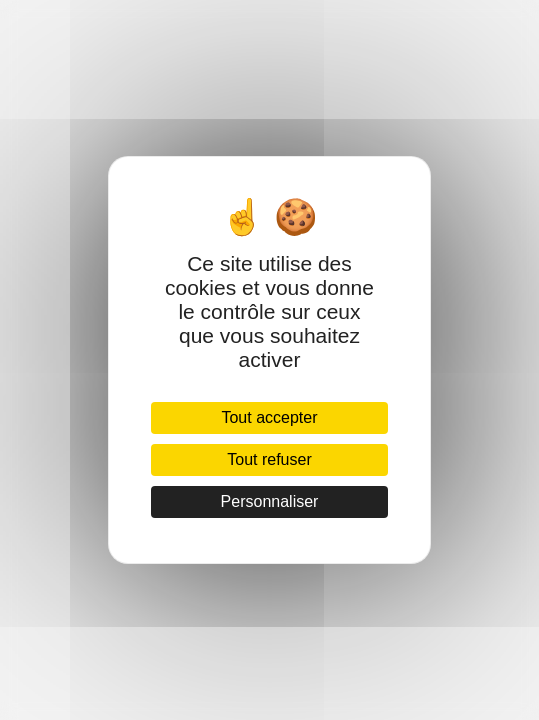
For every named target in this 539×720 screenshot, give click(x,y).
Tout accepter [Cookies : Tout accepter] (269, 417)
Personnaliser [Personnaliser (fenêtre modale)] (270, 501)
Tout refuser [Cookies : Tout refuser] (269, 459)
